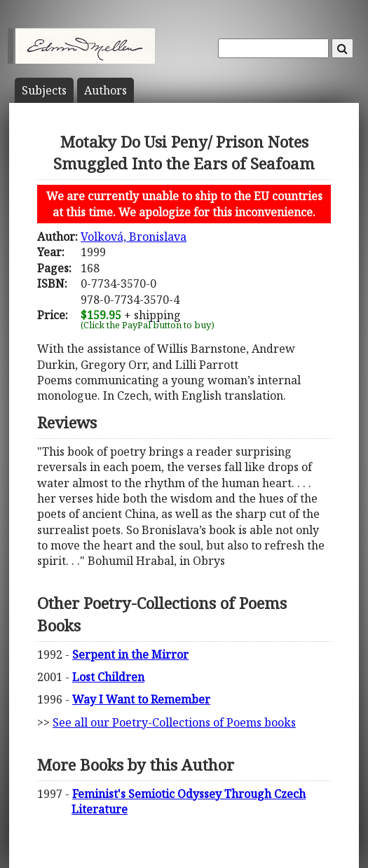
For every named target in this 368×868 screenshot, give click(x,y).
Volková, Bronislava (134, 237)
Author (105, 90)
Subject (44, 90)
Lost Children (108, 677)
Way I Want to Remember (141, 699)
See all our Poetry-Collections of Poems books (174, 722)
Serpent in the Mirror (130, 654)
